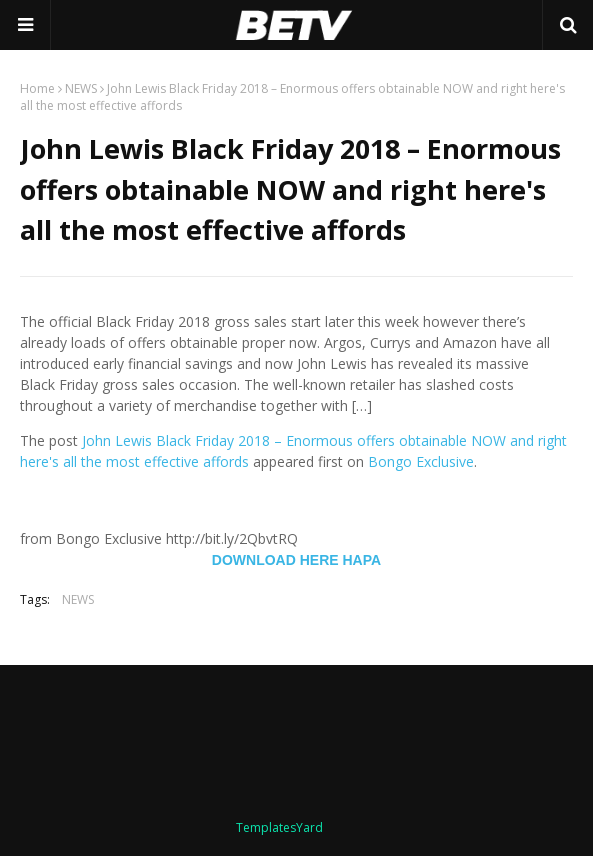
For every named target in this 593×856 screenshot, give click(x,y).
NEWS (81, 88)
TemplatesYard (279, 827)
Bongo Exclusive (421, 461)
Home (37, 88)
